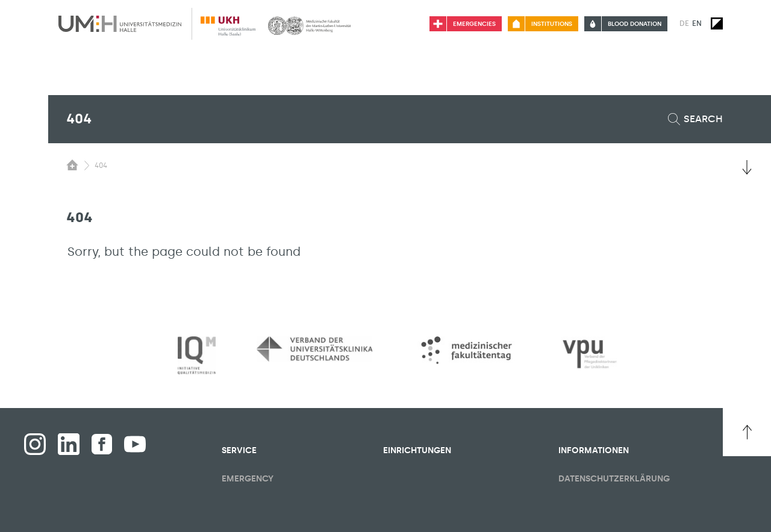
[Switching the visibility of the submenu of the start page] (72, 165)
